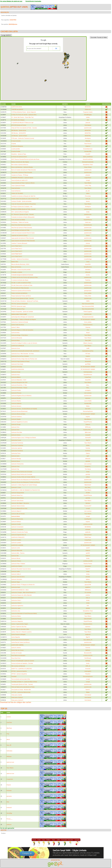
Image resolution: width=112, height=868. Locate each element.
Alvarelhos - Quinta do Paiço (19, 154)
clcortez (88, 275)
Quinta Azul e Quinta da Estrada (20, 322)
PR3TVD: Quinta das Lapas (19, 306)
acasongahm (88, 671)
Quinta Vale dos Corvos (17, 650)
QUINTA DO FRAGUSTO (18, 537)
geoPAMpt (88, 364)
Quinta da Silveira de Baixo (18, 414)
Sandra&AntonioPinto (88, 351)
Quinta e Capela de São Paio (19, 627)
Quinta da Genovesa (17, 367)
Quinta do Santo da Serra (18, 577)
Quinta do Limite (16, 548)
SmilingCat (88, 207)
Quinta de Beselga (16, 459)
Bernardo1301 (88, 653)
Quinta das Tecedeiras (17, 451)
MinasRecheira (88, 267)
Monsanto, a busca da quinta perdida (21, 270)
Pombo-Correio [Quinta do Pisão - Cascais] (22, 298)
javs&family (88, 613)
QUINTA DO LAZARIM (17, 545)
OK (56, 49)
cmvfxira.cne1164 (88, 524)
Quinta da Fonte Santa (17, 364)
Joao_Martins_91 (88, 640)
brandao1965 (88, 151)
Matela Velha (15, 262)
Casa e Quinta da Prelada (18, 186)
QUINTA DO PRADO (17, 566)
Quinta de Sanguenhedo (18, 493)
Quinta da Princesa (16, 393)
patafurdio (88, 532)
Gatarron (88, 146)
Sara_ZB (9, 745)
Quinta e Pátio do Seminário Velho (20, 629)
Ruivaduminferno (88, 624)
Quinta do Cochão (16, 524)
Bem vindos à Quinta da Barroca (20, 165)
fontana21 (9, 808)
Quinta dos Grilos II (16, 603)
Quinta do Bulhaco (16, 522)
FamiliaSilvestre (88, 225)
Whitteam (9, 756)
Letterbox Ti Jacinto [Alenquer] (19, 243)
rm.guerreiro (10, 779)
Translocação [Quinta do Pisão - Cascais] (22, 684)
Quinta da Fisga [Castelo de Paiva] (20, 361)
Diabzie (88, 453)
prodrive (88, 595)
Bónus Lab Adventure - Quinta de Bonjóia (22, 167)
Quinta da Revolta (16, 398)
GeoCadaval (88, 125)
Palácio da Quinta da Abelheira (19, 293)
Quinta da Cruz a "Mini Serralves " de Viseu (23, 354)
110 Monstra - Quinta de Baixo (19, 136)
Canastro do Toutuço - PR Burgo (20, 175)
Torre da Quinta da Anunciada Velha (21, 679)
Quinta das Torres (16, 453)
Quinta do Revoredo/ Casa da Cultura (21, 569)
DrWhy (88, 445)
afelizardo (88, 459)
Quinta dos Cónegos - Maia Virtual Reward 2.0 (23, 592)
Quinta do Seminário (17, 579)
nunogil (88, 180)
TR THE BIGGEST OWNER (88, 319)
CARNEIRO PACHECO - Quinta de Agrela (22, 178)
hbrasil (88, 333)
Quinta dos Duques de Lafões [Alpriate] (21, 595)
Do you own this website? (34, 49)
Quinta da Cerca (16, 348)
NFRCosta (88, 427)
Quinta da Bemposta (17, 338)
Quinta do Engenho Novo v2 (19, 535)
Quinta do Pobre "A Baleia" (18, 564)
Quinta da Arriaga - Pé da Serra (19, 335)
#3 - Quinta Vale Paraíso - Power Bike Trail (22, 117)
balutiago (88, 661)
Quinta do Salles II (16, 574)
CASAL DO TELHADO (17, 193)
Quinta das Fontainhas (17, 445)
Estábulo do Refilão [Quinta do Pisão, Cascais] (23, 209)
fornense (88, 648)
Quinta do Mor (15, 556)
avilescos (9, 825)
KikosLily (88, 141)
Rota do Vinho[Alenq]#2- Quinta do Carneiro (23, 661)
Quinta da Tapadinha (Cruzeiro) (19, 422)
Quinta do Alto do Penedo (18, 514)
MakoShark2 (88, 485)
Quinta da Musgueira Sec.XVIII (19, 382)
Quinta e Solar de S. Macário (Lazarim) (21, 632)
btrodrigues (88, 138)
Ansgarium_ (88, 466)
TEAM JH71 (88, 109)
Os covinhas (88, 592)
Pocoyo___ (10, 819)
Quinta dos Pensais (16, 619)
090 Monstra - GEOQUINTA (19, 133)
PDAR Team (88, 537)
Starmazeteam (88, 535)
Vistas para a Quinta (17, 695)
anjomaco (88, 398)
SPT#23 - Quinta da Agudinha (19, 674)
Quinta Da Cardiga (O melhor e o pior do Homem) (24, 343)
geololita (88, 461)
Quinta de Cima (15, 466)
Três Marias (88, 469)
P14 (88, 330)
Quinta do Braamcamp (17, 519)
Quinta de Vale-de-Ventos (18, 506)
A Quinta (14, 144)
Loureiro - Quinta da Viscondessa (20, 259)
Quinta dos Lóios (16, 611)
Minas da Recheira (16, 267)
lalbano (88, 579)
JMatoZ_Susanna (88, 343)
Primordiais (88, 196)
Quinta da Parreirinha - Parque (19, 388)
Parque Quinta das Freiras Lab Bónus (21, 296)
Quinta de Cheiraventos (17, 464)
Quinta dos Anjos (16, 587)
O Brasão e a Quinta (17, 272)
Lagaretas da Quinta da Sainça (19, 235)
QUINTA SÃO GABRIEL (18, 645)
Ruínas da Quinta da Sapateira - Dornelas (22, 663)
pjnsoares (9, 796)
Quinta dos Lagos (16, 608)
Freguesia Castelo (88, 112)
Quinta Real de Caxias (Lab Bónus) (20, 642)
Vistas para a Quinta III (17, 700)
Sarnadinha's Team (88, 165)
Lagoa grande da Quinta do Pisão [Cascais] (23, 238)
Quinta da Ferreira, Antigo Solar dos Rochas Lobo (24, 359)
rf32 (88, 120)
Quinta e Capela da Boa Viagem (20, 624)
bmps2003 (88, 264)
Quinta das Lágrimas (17, 448)
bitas (8, 802)
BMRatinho (88, 590)
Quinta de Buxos (16, 461)
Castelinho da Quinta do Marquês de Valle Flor (23, 196)
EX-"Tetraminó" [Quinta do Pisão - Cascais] (22, 214)
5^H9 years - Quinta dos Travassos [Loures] (23, 138)
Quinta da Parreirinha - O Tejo (19, 385)
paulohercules (88, 128)
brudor (88, 663)
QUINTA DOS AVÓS (17, 107)
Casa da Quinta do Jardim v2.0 (19, 180)
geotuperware (88, 291)
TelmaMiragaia (88, 115)
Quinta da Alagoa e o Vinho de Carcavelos (22, 330)
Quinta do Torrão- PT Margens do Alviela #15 (23, 585)
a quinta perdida (16, 149)
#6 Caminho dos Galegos (18, 120)
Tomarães (14, 676)
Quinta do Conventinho (17, 529)
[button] (65, 68)
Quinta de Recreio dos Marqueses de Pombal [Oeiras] (25, 480)
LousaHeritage (88, 259)
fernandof (88, 669)
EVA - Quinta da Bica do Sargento (20, 212)
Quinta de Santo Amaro (17, 501)
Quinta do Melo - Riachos (18, 553)
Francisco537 (88, 506)
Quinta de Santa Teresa (17, 498)
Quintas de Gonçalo (16, 653)
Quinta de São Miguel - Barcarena (20, 503)
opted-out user (19, 7)
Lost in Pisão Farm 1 (17, 246)
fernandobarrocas (88, 149)
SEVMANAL (88, 527)
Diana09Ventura (88, 375)
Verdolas (88, 448)
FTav (8, 734)
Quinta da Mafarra (16, 377)
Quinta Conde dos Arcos (18, 325)
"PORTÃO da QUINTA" (17, 109)
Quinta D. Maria (15, 327)
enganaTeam (88, 178)
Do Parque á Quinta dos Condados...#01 (22, 207)
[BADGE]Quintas (13, 24)
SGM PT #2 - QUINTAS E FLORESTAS (22, 669)
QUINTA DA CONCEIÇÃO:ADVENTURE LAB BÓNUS (25, 351)
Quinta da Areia (15, 333)
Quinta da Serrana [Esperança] (19, 411)
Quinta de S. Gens (16, 487)
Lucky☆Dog (88, 185)
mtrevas (88, 243)
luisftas (88, 117)
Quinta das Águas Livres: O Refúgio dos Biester (24, 438)
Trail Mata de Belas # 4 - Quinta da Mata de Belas (24, 682)
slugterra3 (88, 634)
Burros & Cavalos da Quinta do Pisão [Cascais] (24, 170)
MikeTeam (9, 728)
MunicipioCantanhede (88, 162)
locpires (88, 356)
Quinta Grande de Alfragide (18, 634)
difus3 (8, 739)
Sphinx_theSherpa (88, 157)
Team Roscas (88, 144)
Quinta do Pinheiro (16, 561)
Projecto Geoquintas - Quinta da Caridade (22, 312)
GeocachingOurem (88, 411)
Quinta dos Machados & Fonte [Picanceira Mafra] (24, 613)
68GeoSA (88, 272)
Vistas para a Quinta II (17, 697)
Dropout (9, 785)
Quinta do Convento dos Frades (20, 532)
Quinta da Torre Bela (17, 432)
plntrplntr (88, 175)
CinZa (88, 262)
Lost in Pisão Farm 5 (17, 256)
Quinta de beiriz (15, 456)
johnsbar (88, 577)
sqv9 (88, 456)
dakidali (88, 608)
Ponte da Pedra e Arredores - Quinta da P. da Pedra (25, 301)
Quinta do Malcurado (17, 550)
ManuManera (88, 419)
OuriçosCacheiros (88, 325)
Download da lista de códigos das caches (16, 702)
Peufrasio (9, 791)
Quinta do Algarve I (16, 511)
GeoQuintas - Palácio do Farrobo (20, 222)
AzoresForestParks (88, 159)
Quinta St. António (16, 648)
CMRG (88, 301)
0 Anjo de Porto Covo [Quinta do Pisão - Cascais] (24, 128)
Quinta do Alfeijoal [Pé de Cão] (19, 508)
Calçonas (88, 327)
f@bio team (88, 432)
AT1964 (88, 493)
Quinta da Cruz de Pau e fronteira (20, 356)
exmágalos (88, 390)
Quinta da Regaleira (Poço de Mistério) (21, 396)
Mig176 (88, 440)
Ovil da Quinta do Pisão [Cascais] (20, 288)
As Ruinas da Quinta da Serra (19, 157)
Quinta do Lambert (16, 543)
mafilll (88, 348)
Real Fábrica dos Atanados (18, 655)
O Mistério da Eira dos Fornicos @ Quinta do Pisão (25, 277)
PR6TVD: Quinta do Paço (18, 309)
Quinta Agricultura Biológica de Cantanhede (23, 317)
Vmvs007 (88, 154)
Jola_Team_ (88, 487)
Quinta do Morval (16, 558)
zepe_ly (88, 598)
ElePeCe (88, 650)
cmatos (88, 217)
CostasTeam (88, 377)
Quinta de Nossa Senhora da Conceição (22, 472)
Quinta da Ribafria (16, 401)
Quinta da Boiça (15, 340)
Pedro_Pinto (88, 296)
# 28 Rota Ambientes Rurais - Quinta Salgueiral (24, 112)
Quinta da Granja (16, 372)
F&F (88, 606)
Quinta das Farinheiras (17, 443)
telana (88, 193)
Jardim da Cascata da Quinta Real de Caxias (23, 233)
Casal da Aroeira (16, 188)
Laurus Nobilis (88, 401)
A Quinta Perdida (16, 151)
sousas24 (88, 435)
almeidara (88, 270)
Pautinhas (88, 280)
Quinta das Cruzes (16, 440)
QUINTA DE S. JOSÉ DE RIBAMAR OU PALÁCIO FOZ (26, 490)
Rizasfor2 (88, 674)
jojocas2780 (88, 585)
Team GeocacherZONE (88, 304)
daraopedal (88, 361)
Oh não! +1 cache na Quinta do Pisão (21, 283)
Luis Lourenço (88, 393)
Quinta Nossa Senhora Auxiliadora (20, 640)
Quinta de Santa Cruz (17, 495)
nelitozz (88, 477)
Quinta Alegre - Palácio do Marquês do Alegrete (24, 319)
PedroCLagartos (88, 312)
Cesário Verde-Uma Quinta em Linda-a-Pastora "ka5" (25, 199)
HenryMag (9, 813)
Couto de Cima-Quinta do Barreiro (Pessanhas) (24, 204)
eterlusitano (88, 566)
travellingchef (88, 519)
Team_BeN (88, 340)
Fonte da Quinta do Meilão (18, 220)
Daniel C (88, 690)
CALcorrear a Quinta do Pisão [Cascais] (22, 172)
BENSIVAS (88, 107)
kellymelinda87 (88, 619)
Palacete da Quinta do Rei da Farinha (21, 291)
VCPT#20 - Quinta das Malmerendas (21, 692)
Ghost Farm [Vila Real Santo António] (21, 225)
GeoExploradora (88, 372)
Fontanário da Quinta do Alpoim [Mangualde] (23, 217)
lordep (88, 212)
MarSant (88, 503)
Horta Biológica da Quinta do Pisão (20, 230)
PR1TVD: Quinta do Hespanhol (19, 304)
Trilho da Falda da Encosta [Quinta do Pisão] (23, 687)
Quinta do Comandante (17, 527)
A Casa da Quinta (16, 141)
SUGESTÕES (13, 20)
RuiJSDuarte (88, 658)
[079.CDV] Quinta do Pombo (19, 125)
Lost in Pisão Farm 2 (17, 249)
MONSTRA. (88, 130)
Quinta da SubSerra (16, 417)
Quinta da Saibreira (16, 403)
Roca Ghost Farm (16, 658)
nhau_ (88, 385)
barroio (88, 201)
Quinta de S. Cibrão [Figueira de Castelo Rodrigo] (24, 485)
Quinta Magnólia (16, 637)
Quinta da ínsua (15, 375)
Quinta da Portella (16, 390)
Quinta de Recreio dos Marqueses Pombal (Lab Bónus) (26, 482)
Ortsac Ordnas (88, 167)
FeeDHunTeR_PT (88, 430)
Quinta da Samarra (16, 406)
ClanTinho (9, 722)
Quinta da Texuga (16, 424)
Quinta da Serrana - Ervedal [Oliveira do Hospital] (24, 409)
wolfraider (88, 529)
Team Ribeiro (88, 183)
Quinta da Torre (15, 427)
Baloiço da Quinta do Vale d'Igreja (20, 162)
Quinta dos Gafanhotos (17, 598)
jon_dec (88, 191)
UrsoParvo (88, 451)
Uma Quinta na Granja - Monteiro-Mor (21, 690)
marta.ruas (88, 222)
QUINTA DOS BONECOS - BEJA (20, 590)
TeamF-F (88, 569)
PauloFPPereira (88, 220)
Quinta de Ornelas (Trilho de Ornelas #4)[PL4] (23, 477)
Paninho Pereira (88, 564)
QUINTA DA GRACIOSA (18, 369)
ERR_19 (88, 666)
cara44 (88, 548)
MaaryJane (88, 359)
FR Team (88, 354)
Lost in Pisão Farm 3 (17, 251)
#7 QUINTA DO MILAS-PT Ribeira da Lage (22, 123)
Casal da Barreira (16, 191)
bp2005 (88, 553)
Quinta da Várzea (16, 435)
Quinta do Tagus (16, 582)
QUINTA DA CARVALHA (18, 346)
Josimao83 (88, 438)
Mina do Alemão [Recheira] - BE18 (20, 264)
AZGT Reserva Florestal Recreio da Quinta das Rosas (25, 159)
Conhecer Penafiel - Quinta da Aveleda (21, 201)
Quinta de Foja (15, 469)
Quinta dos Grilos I (16, 600)
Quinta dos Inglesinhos (17, 606)
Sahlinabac (9, 751)
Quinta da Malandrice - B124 (19, 380)
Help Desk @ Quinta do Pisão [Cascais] (22, 228)
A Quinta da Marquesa (17, 146)
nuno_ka (88, 199)
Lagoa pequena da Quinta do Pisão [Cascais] (23, 241)
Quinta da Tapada (16, 419)
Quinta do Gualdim (16, 540)
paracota (88, 123)
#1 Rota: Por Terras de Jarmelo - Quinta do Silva (24, 115)
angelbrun (88, 587)
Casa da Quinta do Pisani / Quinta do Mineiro (23, 183)
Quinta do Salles (16, 571)
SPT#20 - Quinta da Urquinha (19, 671)
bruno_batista (88, 293)
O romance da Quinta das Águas (20, 280)
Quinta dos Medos (16, 616)
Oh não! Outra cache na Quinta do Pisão (22, 285)
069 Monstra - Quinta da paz (19, 130)
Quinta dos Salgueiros (17, 621)
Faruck (88, 235)
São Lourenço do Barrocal (18, 666)
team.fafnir (88, 409)
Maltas (88, 406)
